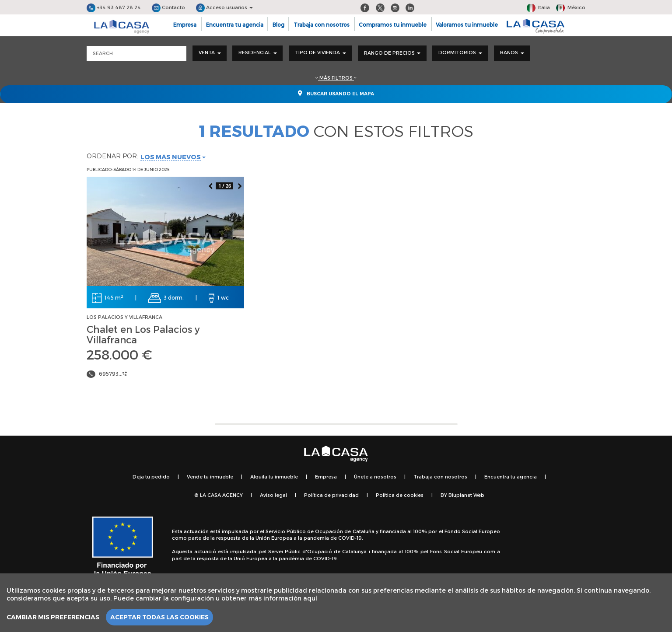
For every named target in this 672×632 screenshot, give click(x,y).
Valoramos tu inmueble (467, 24)
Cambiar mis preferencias (53, 617)
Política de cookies (400, 495)
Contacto (168, 7)
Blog (278, 24)
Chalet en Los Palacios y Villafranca (143, 334)
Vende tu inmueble (210, 477)
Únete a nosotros (375, 477)
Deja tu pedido (151, 477)
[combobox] (210, 53)
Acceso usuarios (224, 7)
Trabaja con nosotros (322, 24)
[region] (336, 603)
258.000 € (119, 354)
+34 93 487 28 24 (114, 7)
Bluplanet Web (466, 495)
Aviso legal (273, 495)
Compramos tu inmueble (393, 24)
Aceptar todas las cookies (159, 617)
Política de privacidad (331, 495)
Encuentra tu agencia (235, 24)
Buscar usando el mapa (336, 93)
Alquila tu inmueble (274, 477)
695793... (113, 374)
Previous (210, 185)
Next (239, 185)
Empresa (185, 24)
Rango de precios (392, 53)
